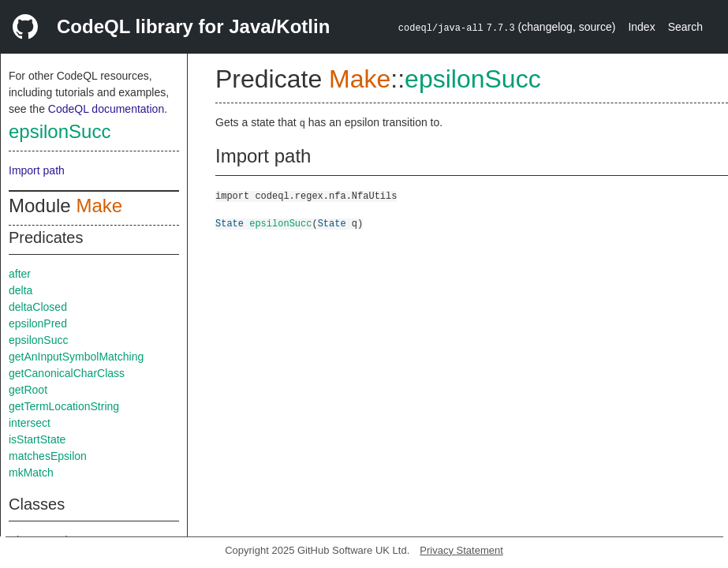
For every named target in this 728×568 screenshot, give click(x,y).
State (230, 223)
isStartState (37, 439)
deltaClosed (38, 307)
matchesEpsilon (48, 456)
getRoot (28, 390)
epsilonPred (38, 323)
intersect (30, 423)
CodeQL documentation (106, 109)
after (20, 274)
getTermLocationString (64, 406)
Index (641, 27)
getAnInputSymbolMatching (76, 357)
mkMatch (31, 473)
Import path (37, 170)
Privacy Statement (461, 550)
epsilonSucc (60, 131)
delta (21, 290)
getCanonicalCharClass (67, 373)
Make (99, 206)
